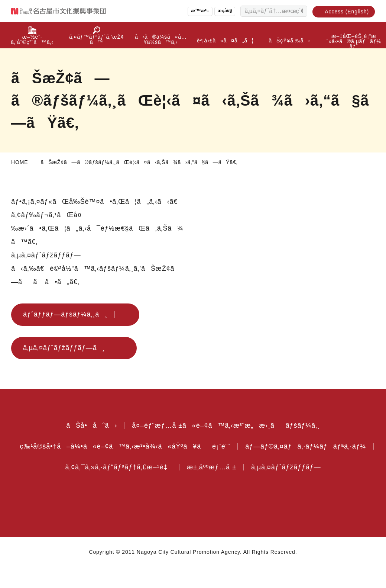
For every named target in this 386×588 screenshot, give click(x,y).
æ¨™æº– (194, 11)
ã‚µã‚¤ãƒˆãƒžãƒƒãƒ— (193, 488)
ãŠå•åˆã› (87, 425)
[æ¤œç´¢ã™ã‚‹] (300, 11)
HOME (19, 162)
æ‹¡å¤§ (221, 11)
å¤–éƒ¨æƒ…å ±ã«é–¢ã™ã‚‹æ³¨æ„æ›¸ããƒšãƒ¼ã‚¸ (226, 425)
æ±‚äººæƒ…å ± (328, 467)
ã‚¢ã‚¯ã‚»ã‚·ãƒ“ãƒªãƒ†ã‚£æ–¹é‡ (229, 467)
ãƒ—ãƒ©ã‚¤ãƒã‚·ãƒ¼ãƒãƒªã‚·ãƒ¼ (94, 467)
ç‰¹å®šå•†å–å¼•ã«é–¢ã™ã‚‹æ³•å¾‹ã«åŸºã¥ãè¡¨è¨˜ (193, 446)
